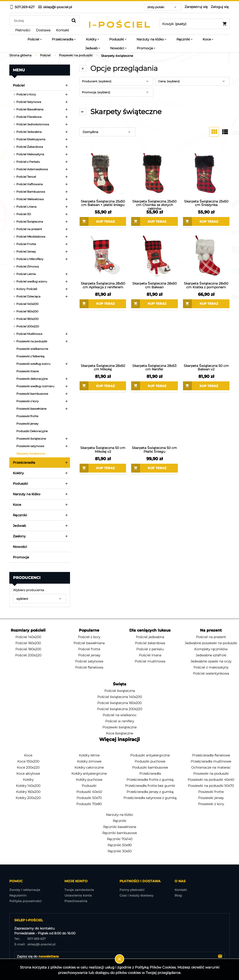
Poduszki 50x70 (89, 798)
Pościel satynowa (89, 661)
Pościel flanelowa (89, 667)
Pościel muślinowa (150, 661)
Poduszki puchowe (150, 761)
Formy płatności (132, 890)
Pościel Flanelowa (29, 117)
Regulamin (18, 895)
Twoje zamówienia (79, 890)
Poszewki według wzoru (33, 364)
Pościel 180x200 (27, 319)
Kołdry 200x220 (28, 798)
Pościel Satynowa (29, 102)
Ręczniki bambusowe (119, 833)
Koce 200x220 (28, 767)
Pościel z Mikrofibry (30, 259)
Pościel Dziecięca (28, 296)
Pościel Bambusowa (31, 192)
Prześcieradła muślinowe (211, 761)
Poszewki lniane (28, 371)
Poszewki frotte (27, 416)
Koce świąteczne (119, 733)
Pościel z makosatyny (211, 667)
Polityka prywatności (25, 901)
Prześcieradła (24, 463)
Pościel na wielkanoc (120, 715)
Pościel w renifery (120, 721)
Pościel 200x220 (28, 326)
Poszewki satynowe (30, 446)
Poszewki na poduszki (32, 341)
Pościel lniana (150, 655)
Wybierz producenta (29, 590)
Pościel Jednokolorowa (33, 124)
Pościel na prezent (29, 229)
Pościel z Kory (26, 94)
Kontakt (181, 890)
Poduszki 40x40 (89, 792)
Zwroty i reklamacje (25, 890)
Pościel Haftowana (30, 184)
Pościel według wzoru (32, 281)
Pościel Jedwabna (29, 132)
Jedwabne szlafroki (211, 655)
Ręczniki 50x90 (120, 845)
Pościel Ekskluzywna (31, 139)
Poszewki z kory (28, 401)
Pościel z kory (89, 637)
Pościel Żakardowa (30, 147)
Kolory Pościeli (27, 289)
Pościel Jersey (26, 251)
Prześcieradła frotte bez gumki (150, 786)
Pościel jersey (89, 655)
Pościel (19, 85)
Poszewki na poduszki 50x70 (211, 786)
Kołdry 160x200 (28, 792)
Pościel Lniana (26, 207)
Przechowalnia (76, 901)
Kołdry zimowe (89, 761)
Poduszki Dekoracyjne (32, 431)
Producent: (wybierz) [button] (97, 81)
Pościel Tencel (26, 177)
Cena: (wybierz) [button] (169, 81)
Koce (17, 505)
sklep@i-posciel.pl (35, 944)
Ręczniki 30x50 (120, 851)
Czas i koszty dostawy (136, 895)
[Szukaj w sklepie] (40, 21)
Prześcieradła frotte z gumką (150, 780)
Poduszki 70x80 (89, 804)
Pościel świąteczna (120, 691)
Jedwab (19, 526)
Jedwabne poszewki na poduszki (211, 643)
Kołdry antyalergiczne (89, 774)
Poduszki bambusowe (150, 767)
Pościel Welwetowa (30, 199)
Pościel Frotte (26, 244)
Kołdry (18, 473)
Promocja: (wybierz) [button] (96, 92)
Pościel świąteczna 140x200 (120, 697)
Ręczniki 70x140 (120, 839)
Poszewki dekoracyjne (32, 379)
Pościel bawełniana (89, 643)
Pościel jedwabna (150, 637)
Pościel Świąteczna (30, 222)
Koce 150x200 (28, 761)
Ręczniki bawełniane (120, 827)
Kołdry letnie (89, 755)
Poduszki (20, 484)
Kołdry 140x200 (28, 786)
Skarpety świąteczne (31, 454)
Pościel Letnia (26, 274)
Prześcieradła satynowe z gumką (150, 798)
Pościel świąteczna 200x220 (120, 709)
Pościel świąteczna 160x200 (119, 703)
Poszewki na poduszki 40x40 (211, 780)
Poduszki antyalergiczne (150, 755)
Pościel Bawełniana (30, 109)
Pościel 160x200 (27, 311)
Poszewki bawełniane (31, 409)
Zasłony (19, 536)
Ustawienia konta (78, 895)
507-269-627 (30, 939)
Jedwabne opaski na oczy (211, 661)
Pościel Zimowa (28, 266)
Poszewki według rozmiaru (35, 386)
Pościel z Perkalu (28, 162)
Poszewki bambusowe (32, 394)
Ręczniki (20, 515)
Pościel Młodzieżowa (31, 237)
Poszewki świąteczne (31, 439)
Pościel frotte (89, 649)
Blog (178, 895)
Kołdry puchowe (89, 780)
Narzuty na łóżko (27, 494)
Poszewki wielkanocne (32, 349)
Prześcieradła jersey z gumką (150, 792)
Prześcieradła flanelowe (211, 755)
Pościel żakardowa (150, 643)
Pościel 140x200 (27, 304)
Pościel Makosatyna (30, 154)
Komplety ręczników (211, 649)
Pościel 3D (24, 214)
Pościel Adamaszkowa (32, 169)
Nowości (20, 547)
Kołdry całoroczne (89, 767)
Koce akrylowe (28, 774)
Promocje (21, 557)
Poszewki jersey (27, 424)
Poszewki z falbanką (30, 356)
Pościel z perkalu (150, 649)
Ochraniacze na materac (211, 767)
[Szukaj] (74, 21)
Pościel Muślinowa (29, 334)
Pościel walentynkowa (211, 673)
